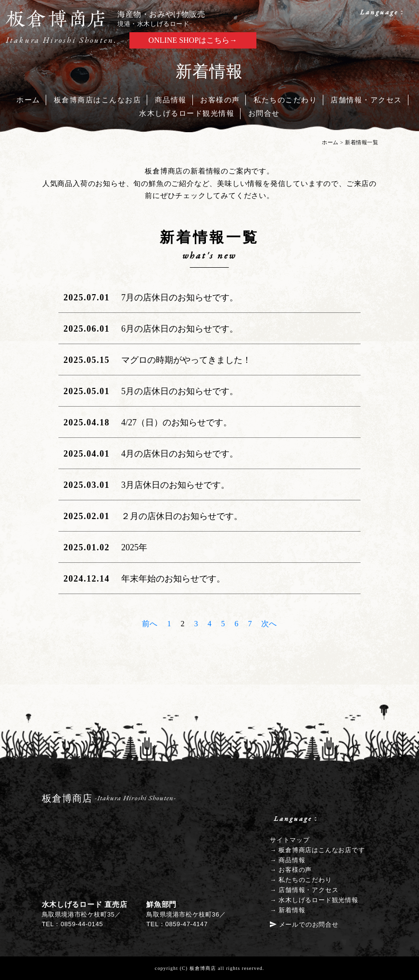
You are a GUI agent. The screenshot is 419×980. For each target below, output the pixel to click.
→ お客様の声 (291, 870)
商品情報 (171, 100)
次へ (269, 624)
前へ (150, 624)
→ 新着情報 (287, 910)
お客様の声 (220, 100)
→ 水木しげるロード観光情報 (314, 900)
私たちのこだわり (285, 100)
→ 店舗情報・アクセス (304, 890)
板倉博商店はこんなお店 (98, 100)
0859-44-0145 (82, 924)
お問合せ (264, 113)
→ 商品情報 (287, 860)
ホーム (28, 100)
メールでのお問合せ (309, 924)
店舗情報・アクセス (366, 100)
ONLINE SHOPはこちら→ (193, 40)
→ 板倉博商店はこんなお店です (317, 850)
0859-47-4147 (187, 924)
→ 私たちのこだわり (301, 880)
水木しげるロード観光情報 (187, 113)
